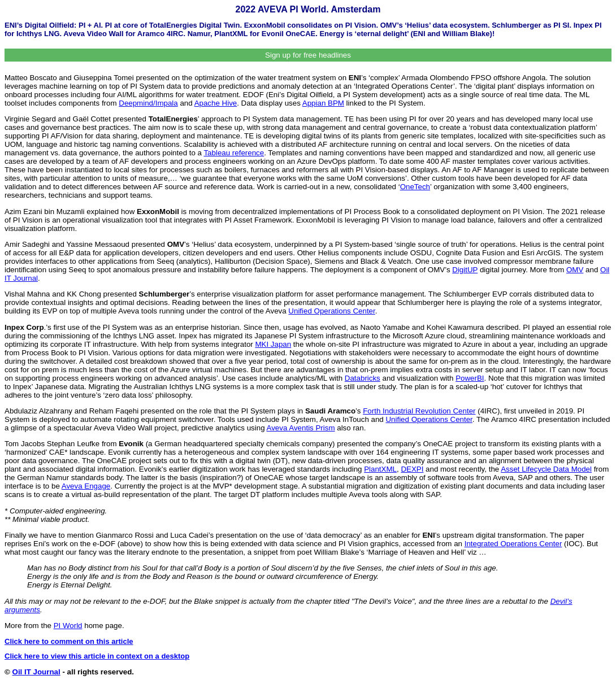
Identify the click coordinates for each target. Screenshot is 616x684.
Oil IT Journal (36, 672)
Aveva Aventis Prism (301, 428)
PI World (68, 626)
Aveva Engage (86, 486)
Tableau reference (234, 153)
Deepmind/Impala (148, 103)
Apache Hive (216, 103)
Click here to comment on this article (69, 641)
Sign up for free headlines (308, 55)
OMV (575, 270)
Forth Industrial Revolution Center (419, 411)
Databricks (363, 378)
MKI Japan (273, 344)
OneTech (415, 187)
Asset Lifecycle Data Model (546, 469)
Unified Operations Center (331, 311)
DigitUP (465, 270)
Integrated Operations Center (513, 544)
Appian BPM (323, 103)
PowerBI (470, 378)
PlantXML (380, 469)
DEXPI (412, 469)
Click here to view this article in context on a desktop (97, 656)
